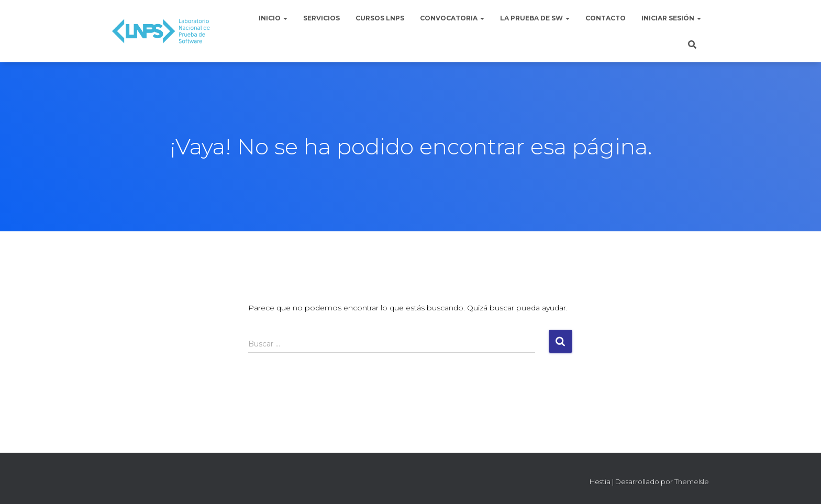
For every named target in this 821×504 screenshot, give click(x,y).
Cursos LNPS (380, 18)
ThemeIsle (692, 481)
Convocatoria (452, 18)
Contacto (606, 18)
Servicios (321, 18)
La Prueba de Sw (535, 18)
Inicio (273, 18)
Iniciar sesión (671, 18)
